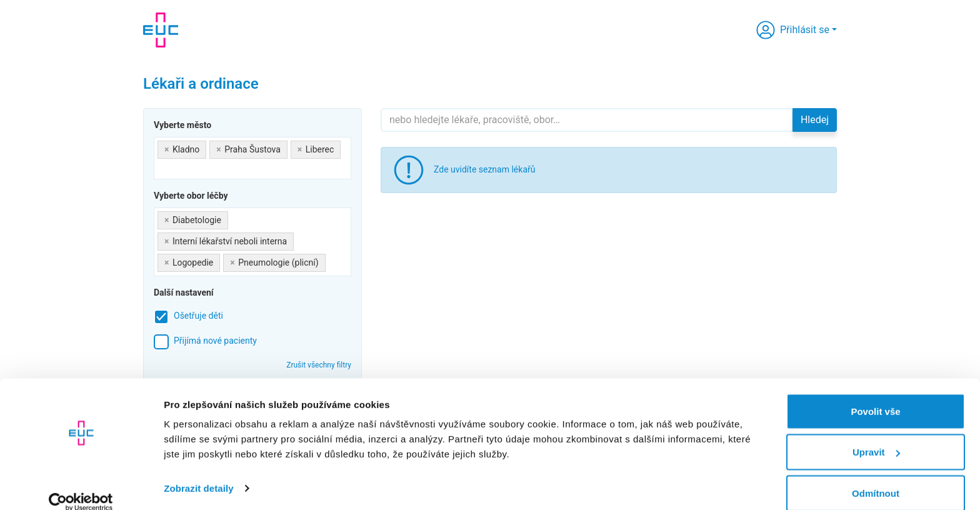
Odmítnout (876, 477)
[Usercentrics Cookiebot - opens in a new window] (81, 486)
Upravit (876, 436)
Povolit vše (875, 395)
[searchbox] (161, 168)
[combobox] (252, 158)
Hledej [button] (815, 120)
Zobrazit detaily (199, 472)
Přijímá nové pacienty (215, 341)
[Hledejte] (587, 120)
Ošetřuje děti (198, 316)
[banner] (161, 30)
